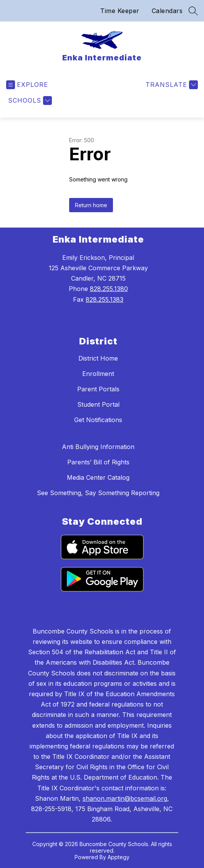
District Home (98, 358)
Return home (91, 205)
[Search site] (193, 11)
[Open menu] (27, 85)
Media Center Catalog (98, 477)
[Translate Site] (171, 85)
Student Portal (98, 404)
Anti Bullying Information (98, 447)
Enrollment (98, 374)
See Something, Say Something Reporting (98, 493)
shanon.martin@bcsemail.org (125, 798)
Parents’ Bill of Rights (98, 462)
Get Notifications (98, 420)
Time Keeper (120, 11)
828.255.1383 (104, 299)
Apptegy (119, 857)
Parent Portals (98, 389)
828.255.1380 (109, 289)
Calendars (167, 11)
